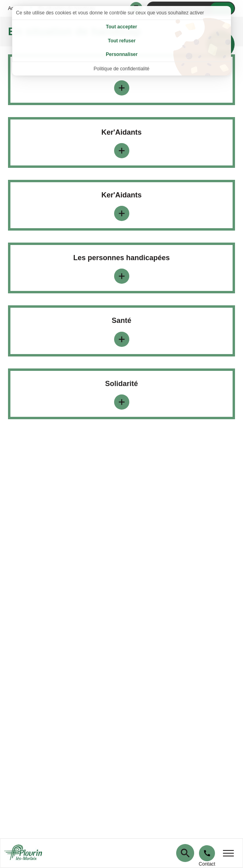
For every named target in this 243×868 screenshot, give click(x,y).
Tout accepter (122, 27)
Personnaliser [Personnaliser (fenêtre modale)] (121, 54)
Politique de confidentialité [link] (121, 69)
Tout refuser (121, 41)
